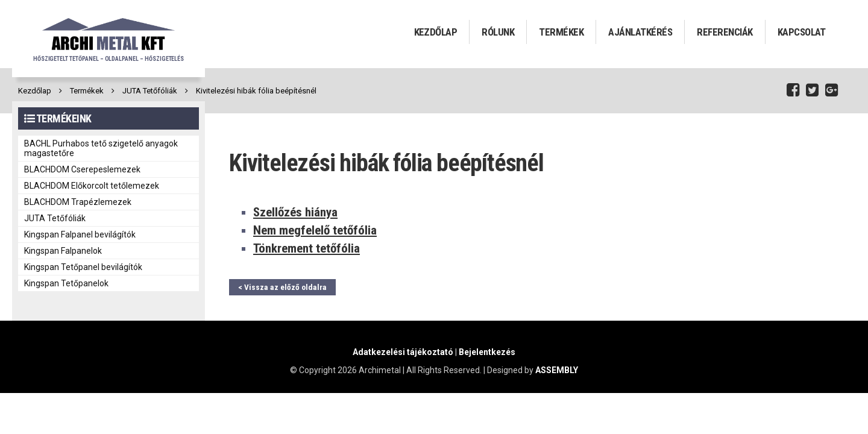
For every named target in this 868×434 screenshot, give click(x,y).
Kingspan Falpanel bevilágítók (80, 234)
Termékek (561, 32)
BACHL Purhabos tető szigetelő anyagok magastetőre (101, 148)
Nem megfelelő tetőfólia (315, 230)
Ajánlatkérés (640, 32)
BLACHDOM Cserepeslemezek (82, 169)
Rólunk (498, 32)
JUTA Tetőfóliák (150, 91)
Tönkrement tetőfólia (307, 248)
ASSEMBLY (557, 370)
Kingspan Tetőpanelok (66, 283)
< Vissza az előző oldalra (282, 287)
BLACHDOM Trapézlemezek (78, 202)
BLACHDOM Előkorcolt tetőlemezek (92, 186)
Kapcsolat (802, 32)
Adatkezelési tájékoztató (403, 352)
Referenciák (725, 32)
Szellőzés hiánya (295, 212)
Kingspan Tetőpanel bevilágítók (83, 267)
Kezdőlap (436, 32)
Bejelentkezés (487, 352)
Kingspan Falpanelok (63, 251)
